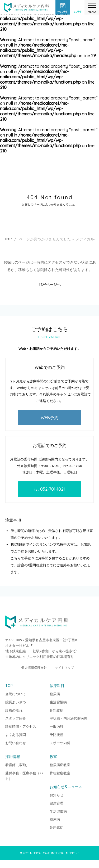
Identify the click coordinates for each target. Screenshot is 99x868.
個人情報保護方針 (34, 668)
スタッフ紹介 (16, 718)
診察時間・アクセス (21, 726)
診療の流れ (14, 710)
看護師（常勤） (17, 765)
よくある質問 (16, 735)
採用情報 (13, 757)
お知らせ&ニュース (66, 787)
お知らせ (56, 795)
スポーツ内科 (60, 743)
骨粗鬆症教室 (60, 773)
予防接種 (56, 735)
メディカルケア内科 (26, 8)
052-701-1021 (50, 489)
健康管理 (56, 803)
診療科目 (57, 686)
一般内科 (56, 726)
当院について (16, 694)
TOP (95, 827)
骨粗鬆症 (56, 710)
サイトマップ (64, 668)
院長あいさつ (16, 702)
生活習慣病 (58, 702)
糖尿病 (55, 694)
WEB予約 (49, 418)
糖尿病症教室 (60, 765)
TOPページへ (50, 284)
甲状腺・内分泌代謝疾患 (69, 718)
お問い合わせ (16, 743)
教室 (53, 757)
